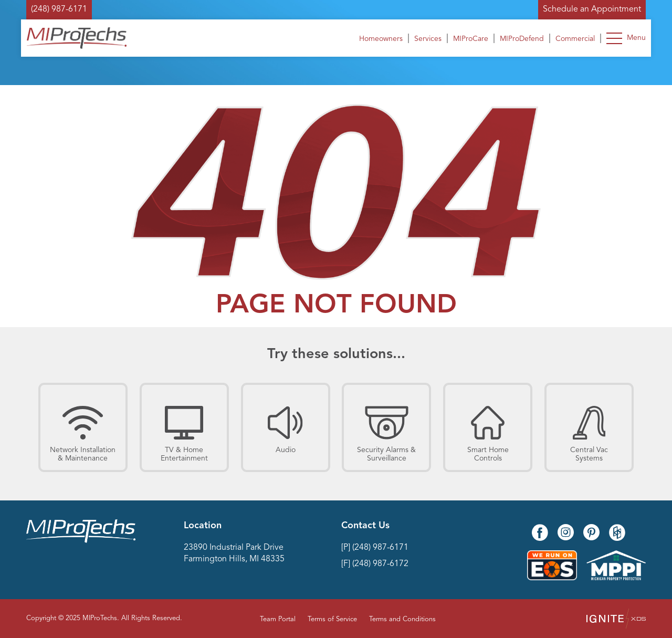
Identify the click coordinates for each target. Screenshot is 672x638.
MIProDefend (522, 39)
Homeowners (381, 39)
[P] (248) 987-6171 (375, 548)
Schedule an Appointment (592, 9)
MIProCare (471, 39)
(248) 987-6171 (59, 9)
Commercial (575, 39)
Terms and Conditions (402, 619)
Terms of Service (332, 619)
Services (428, 39)
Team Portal (278, 619)
